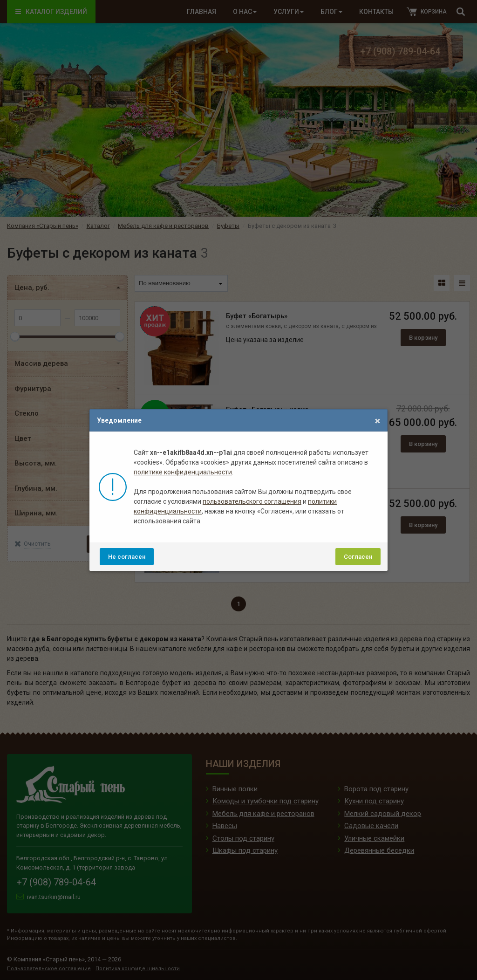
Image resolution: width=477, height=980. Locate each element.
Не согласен (127, 557)
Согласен (358, 557)
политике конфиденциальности (183, 472)
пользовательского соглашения (252, 501)
